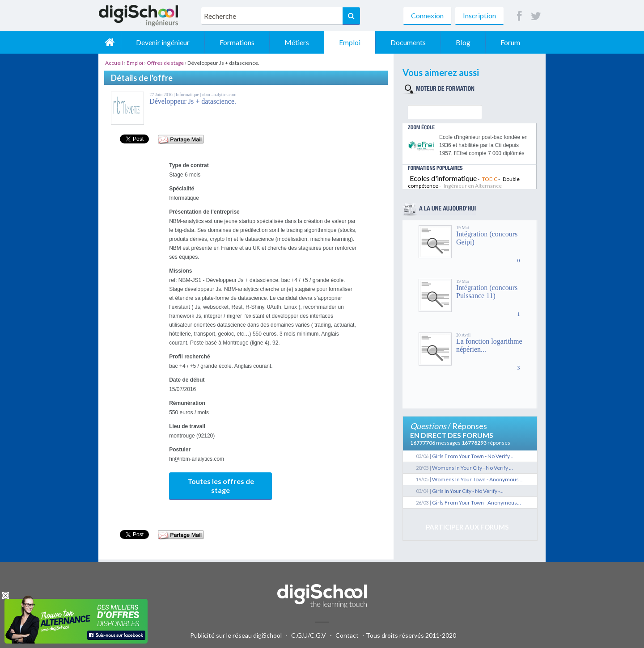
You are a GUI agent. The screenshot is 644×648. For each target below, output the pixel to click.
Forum (510, 42)
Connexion (427, 15)
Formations (237, 42)
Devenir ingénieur (163, 42)
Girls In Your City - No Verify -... (468, 491)
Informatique (188, 95)
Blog (463, 42)
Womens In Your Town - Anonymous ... (478, 479)
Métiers (297, 42)
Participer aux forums (467, 527)
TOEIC (490, 179)
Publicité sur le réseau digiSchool (236, 635)
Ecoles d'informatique (443, 178)
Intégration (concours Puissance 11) (487, 292)
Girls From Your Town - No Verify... (473, 456)
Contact (347, 635)
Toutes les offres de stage (221, 486)
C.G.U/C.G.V (309, 635)
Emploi (350, 42)
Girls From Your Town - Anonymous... (477, 503)
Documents (408, 42)
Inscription (479, 15)
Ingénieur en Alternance (473, 186)
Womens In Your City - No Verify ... (472, 468)
